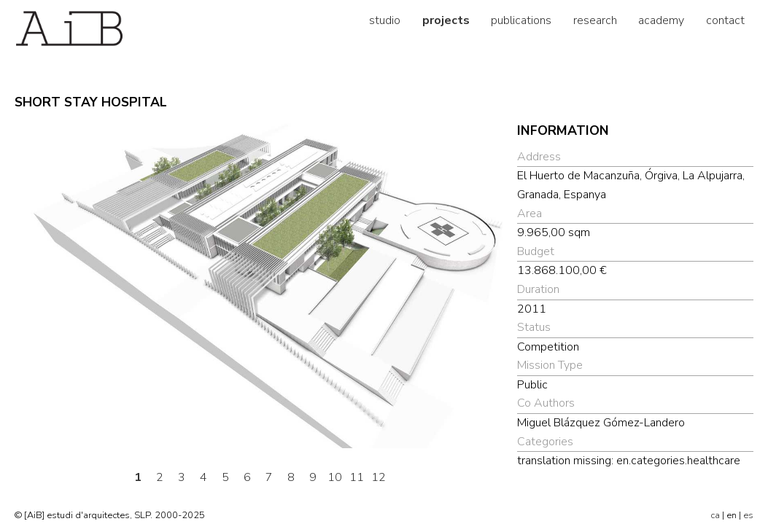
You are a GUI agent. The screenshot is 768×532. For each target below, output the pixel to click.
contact (725, 20)
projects (446, 20)
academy (661, 20)
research (595, 20)
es (748, 515)
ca (715, 515)
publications (521, 20)
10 (335, 477)
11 (357, 477)
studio (385, 20)
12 (379, 477)
